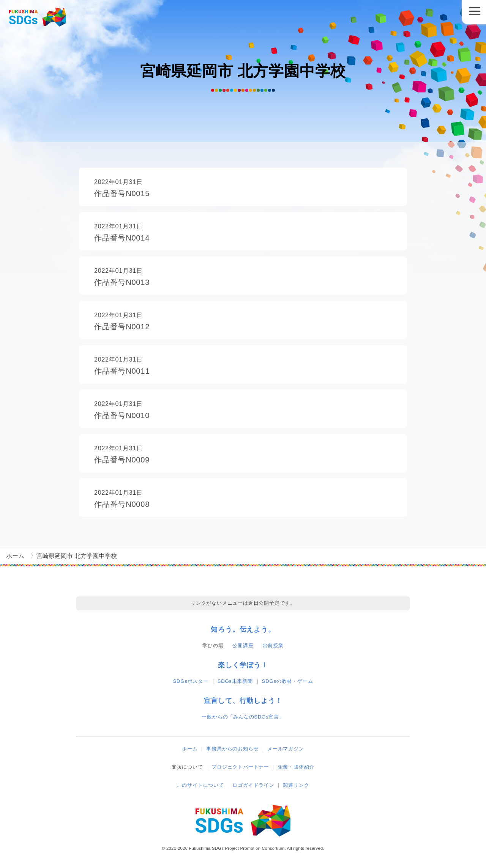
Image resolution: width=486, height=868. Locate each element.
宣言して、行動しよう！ (243, 701)
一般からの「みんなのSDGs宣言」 (243, 717)
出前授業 (273, 645)
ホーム (190, 749)
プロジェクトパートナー (240, 767)
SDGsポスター (191, 681)
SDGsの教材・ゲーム (287, 681)
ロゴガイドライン (253, 785)
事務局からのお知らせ (232, 749)
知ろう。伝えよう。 (243, 629)
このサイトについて (200, 785)
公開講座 (243, 645)
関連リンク (296, 785)
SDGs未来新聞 (235, 681)
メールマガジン (286, 749)
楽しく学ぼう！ (243, 665)
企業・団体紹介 (296, 767)
